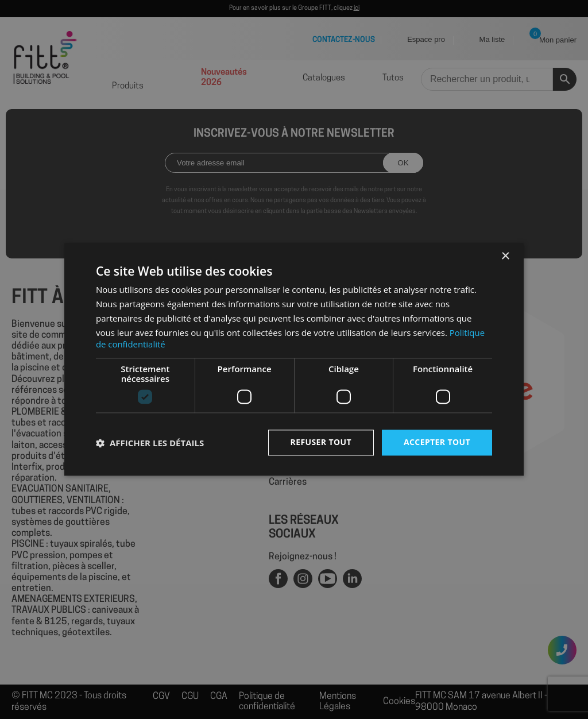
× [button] (505, 256)
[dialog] (294, 360)
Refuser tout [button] (321, 442)
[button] (150, 443)
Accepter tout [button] (437, 442)
